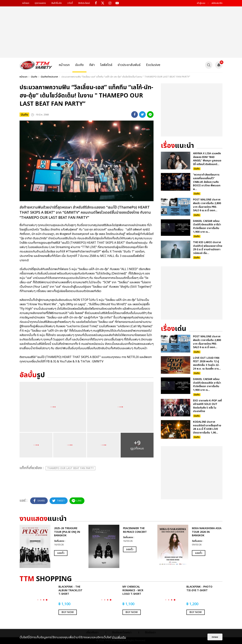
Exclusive (153, 65)
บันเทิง (79, 65)
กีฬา (92, 65)
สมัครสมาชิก (217, 3)
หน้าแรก (26, 3)
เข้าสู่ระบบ (201, 3)
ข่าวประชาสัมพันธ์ (129, 65)
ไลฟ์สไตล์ (106, 65)
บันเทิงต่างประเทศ (49, 77)
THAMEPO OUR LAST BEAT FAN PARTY (70, 468)
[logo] (36, 65)
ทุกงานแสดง (40, 3)
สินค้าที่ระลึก (57, 3)
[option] (52, 546)
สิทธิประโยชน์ (84, 3)
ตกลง (215, 637)
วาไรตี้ (70, 3)
